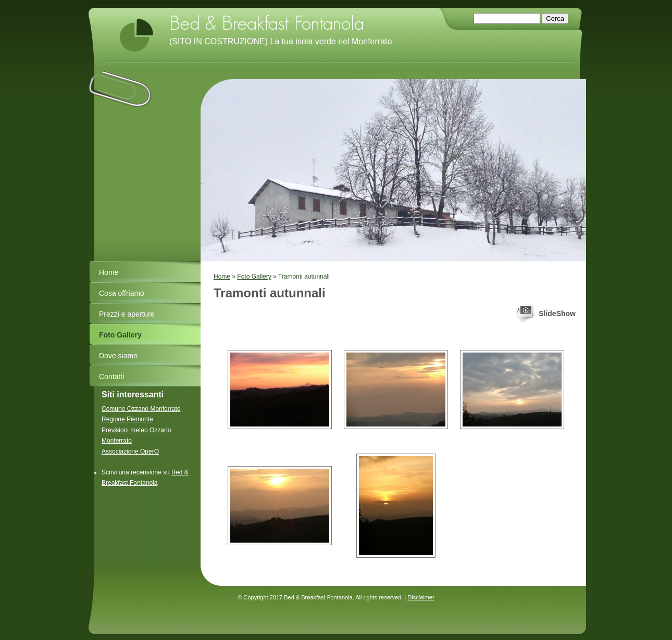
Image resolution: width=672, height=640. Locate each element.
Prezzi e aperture (127, 314)
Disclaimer (421, 597)
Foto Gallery (254, 277)
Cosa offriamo (122, 293)
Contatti (111, 377)
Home (222, 277)
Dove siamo (118, 356)
